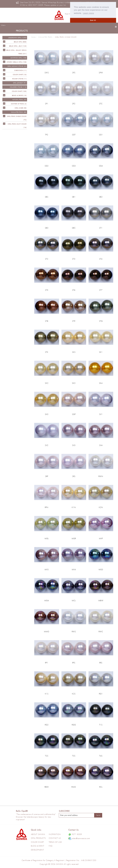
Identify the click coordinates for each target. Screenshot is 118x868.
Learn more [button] (88, 13)
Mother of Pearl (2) (19, 104)
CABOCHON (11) (20, 70)
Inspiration (55, 834)
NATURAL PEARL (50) (19, 100)
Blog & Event (38, 846)
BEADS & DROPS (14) (19, 95)
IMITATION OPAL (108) (18, 58)
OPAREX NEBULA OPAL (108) (17, 62)
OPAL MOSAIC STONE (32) (17, 66)
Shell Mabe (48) (21, 108)
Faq (51, 846)
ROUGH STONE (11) (19, 79)
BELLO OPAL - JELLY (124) (18, 46)
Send (98, 815)
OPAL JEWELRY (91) (20, 83)
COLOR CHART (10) (20, 75)
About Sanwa (38, 834)
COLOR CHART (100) (19, 91)
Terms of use (55, 842)
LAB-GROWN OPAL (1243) (17, 38)
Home (33, 37)
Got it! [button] (93, 20)
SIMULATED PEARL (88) (19, 112)
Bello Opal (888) (20, 42)
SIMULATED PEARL (45, 37)
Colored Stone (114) (18, 87)
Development (37, 850)
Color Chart (37, 842)
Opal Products (38, 838)
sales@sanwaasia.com (79, 839)
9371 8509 (75, 834)
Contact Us (55, 838)
